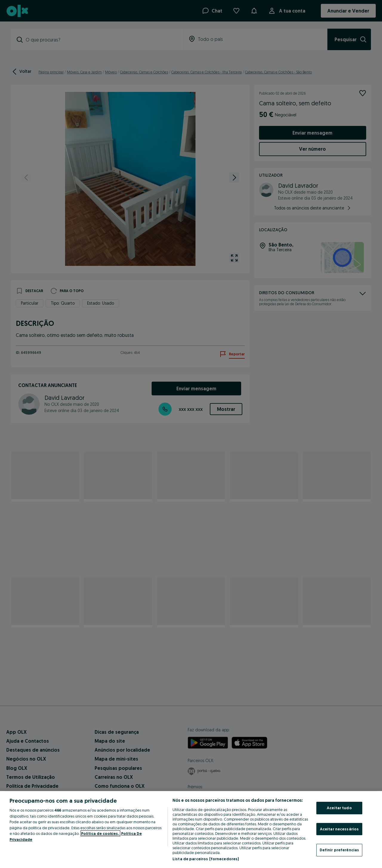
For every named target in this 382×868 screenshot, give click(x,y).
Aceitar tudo (339, 808)
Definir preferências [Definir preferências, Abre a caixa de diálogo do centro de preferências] (339, 850)
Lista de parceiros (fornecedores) (206, 859)
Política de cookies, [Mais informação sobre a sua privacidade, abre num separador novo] (100, 833)
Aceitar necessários (339, 829)
